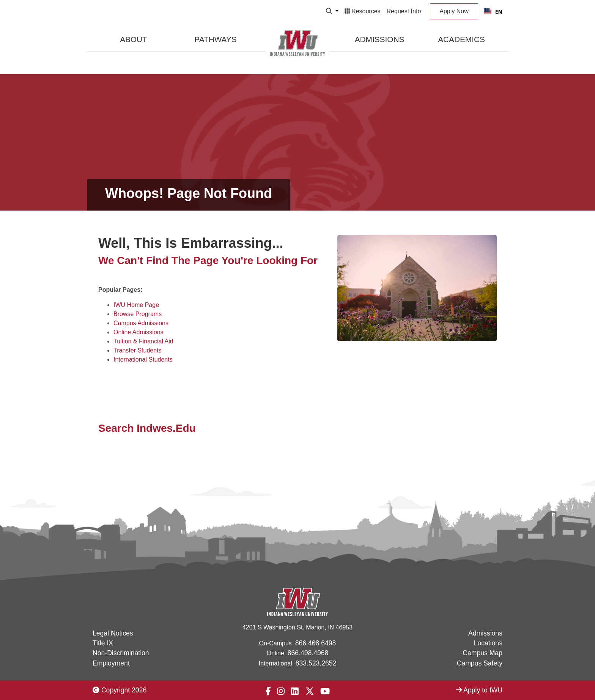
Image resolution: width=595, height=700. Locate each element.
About (134, 39)
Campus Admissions (141, 323)
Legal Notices (113, 633)
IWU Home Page (136, 305)
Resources (363, 11)
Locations (488, 643)
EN (493, 12)
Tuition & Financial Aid (143, 341)
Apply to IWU (479, 690)
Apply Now (454, 11)
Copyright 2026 (120, 690)
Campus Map (482, 653)
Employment (111, 663)
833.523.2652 (316, 663)
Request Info (404, 11)
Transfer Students (138, 350)
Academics (461, 39)
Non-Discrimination (121, 653)
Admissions (380, 39)
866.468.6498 (316, 643)
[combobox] (493, 11)
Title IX (103, 643)
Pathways (215, 39)
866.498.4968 (308, 653)
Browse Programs (138, 314)
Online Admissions (139, 332)
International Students (143, 359)
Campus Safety (480, 663)
